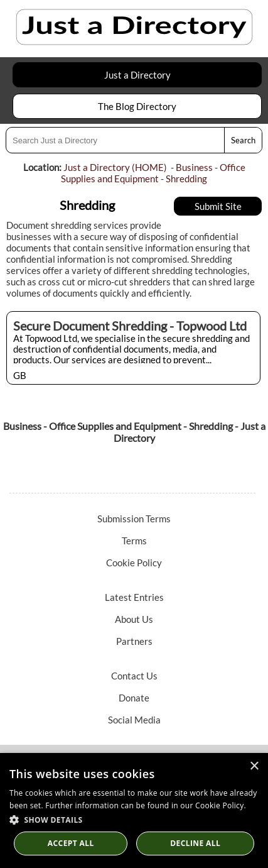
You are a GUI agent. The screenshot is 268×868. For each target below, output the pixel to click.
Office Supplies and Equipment (153, 173)
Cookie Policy (134, 563)
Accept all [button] (71, 843)
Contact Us (134, 676)
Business (194, 167)
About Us (134, 619)
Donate (134, 698)
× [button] (254, 766)
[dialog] (134, 810)
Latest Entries (134, 597)
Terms (134, 541)
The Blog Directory (137, 106)
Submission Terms (134, 519)
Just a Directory (137, 75)
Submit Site (218, 206)
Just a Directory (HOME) (115, 167)
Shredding (186, 179)
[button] (134, 819)
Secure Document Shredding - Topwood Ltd (130, 326)
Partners (134, 641)
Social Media (134, 720)
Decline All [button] (195, 843)
